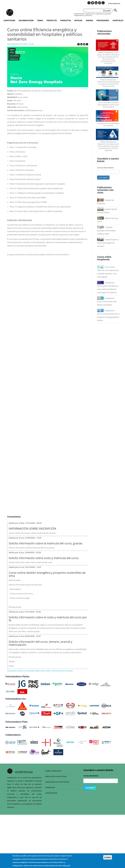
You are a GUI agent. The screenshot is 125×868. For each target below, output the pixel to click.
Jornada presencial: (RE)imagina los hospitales (108, 124)
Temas (40, 20)
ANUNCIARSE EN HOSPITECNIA (57, 782)
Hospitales (118, 20)
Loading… (48, 385)
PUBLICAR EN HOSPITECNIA (56, 776)
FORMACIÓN (50, 787)
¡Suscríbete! (103, 177)
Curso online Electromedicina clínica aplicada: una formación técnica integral (108, 105)
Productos (66, 20)
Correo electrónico (105, 168)
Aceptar (108, 857)
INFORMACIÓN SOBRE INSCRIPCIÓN (32, 528)
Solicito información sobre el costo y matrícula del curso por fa (48, 619)
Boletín (101, 161)
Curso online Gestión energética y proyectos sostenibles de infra (47, 574)
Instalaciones (14, 59)
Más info (67, 865)
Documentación (26, 20)
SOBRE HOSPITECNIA (53, 771)
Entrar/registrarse (114, 3)
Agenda (89, 20)
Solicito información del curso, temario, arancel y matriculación (40, 643)
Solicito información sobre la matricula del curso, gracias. (46, 543)
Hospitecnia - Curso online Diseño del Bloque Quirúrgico (107, 301)
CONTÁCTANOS (51, 793)
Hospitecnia (9, 20)
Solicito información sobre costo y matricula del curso (44, 558)
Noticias (78, 20)
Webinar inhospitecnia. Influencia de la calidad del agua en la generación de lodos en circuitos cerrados (108, 83)
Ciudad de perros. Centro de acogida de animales (108, 243)
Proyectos (52, 20)
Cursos (12, 53)
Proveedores (103, 20)
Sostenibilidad (14, 56)
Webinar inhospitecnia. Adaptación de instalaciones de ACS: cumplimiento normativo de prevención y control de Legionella (108, 146)
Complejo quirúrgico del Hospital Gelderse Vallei (106, 230)
